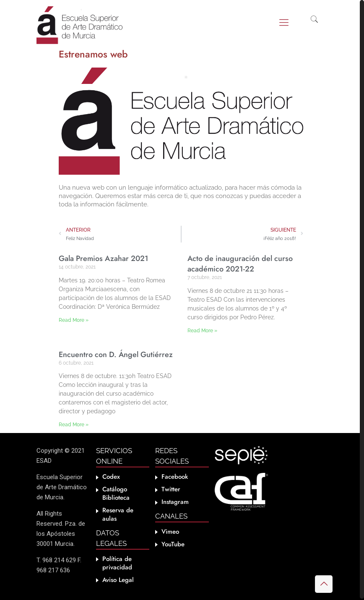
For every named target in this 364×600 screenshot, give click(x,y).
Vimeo (170, 532)
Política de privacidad (117, 563)
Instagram (175, 502)
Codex (111, 477)
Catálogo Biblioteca (116, 493)
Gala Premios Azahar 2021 (104, 258)
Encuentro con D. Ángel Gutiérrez (116, 355)
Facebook (175, 477)
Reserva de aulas (118, 514)
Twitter (171, 489)
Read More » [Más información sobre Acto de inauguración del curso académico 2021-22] (202, 331)
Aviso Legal (118, 580)
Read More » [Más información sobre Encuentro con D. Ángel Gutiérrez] (74, 425)
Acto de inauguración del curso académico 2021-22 (240, 264)
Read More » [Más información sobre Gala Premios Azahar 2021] (74, 320)
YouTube (173, 544)
